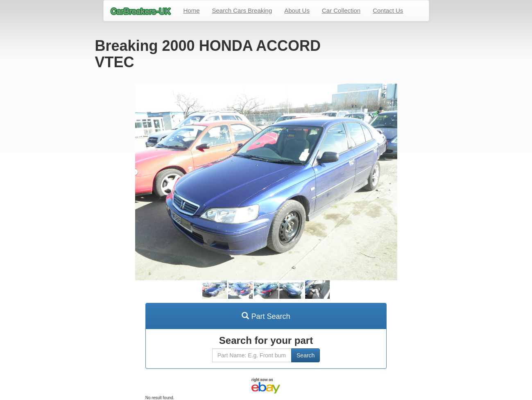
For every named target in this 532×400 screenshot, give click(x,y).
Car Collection (341, 10)
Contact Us (388, 10)
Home (192, 10)
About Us (297, 10)
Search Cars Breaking (242, 10)
